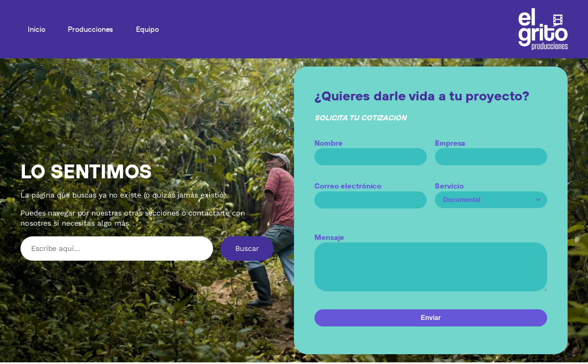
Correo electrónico (371, 193)
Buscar (247, 248)
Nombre (371, 150)
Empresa (491, 150)
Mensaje (431, 267)
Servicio (491, 193)
